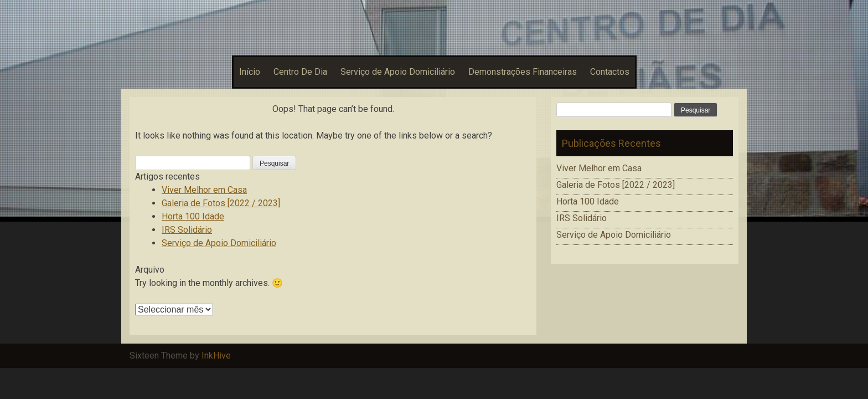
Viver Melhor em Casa (204, 190)
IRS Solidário (187, 230)
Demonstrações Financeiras (523, 72)
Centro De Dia (300, 72)
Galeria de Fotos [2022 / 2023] (221, 203)
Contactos (610, 72)
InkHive (216, 355)
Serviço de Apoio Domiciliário (398, 72)
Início (250, 72)
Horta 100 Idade (193, 216)
